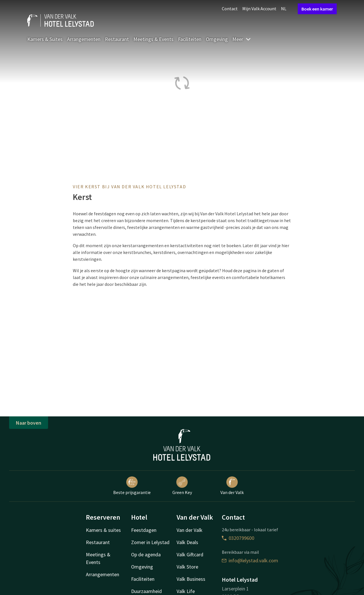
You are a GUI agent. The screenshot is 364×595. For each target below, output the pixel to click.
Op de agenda (146, 554)
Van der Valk (232, 486)
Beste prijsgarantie (132, 486)
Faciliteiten (190, 39)
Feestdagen (144, 530)
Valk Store (187, 567)
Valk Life (186, 591)
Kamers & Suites (45, 39)
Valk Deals (187, 542)
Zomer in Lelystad (150, 542)
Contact (230, 9)
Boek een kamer (317, 9)
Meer (242, 39)
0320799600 (238, 538)
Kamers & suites (103, 530)
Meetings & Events (153, 39)
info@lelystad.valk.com (250, 560)
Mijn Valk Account (259, 9)
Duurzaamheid (146, 591)
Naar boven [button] (29, 423)
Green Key (182, 486)
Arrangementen (84, 39)
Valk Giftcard (190, 554)
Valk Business (191, 579)
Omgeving (217, 39)
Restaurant (117, 39)
